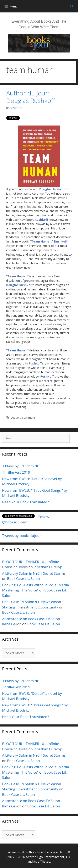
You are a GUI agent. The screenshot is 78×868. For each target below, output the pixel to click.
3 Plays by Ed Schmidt (20, 466)
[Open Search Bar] (72, 6)
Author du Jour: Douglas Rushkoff (31, 97)
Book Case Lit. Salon (23, 578)
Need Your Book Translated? (25, 502)
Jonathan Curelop (48, 567)
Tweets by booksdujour (22, 536)
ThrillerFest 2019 (16, 472)
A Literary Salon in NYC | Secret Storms (34, 573)
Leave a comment (23, 418)
